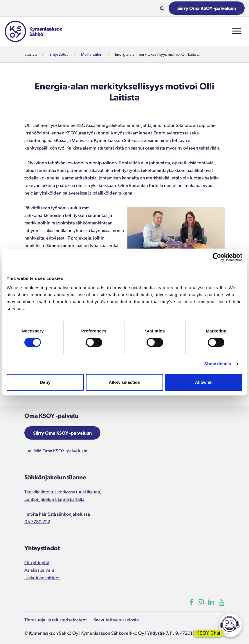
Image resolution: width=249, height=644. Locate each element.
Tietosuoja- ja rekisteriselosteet (56, 619)
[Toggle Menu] (237, 31)
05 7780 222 (37, 521)
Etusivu (31, 54)
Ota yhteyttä (37, 562)
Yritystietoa (59, 54)
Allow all (204, 382)
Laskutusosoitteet (42, 577)
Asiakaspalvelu (39, 570)
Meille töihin (92, 54)
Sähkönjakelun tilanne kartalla (54, 499)
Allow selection (124, 382)
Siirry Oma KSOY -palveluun (207, 8)
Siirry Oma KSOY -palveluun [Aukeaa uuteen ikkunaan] (62, 433)
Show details (218, 364)
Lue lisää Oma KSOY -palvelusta (56, 450)
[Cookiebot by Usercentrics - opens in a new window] (217, 257)
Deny (45, 382)
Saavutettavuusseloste (116, 619)
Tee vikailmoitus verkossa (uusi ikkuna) (63, 491)
